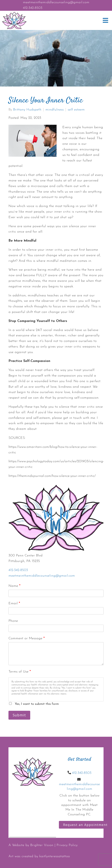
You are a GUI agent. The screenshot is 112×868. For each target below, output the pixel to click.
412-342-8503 (33, 8)
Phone (13, 621)
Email (14, 603)
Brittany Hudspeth (27, 110)
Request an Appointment (85, 825)
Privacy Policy (67, 845)
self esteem (76, 110)
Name (14, 586)
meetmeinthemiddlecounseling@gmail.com (56, 2)
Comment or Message (27, 638)
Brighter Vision (42, 845)
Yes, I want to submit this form (37, 704)
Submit (19, 715)
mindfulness (55, 110)
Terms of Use (20, 672)
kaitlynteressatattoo (55, 856)
